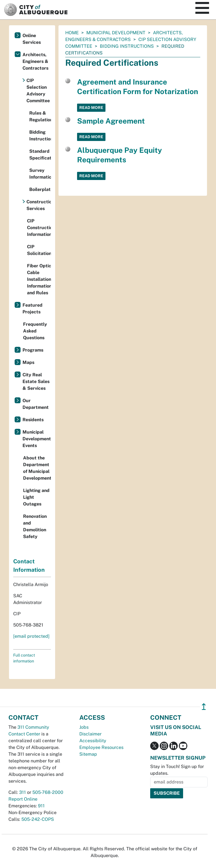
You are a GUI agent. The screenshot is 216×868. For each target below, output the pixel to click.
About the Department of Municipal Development (37, 468)
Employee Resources (101, 747)
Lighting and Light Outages (36, 497)
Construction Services (39, 205)
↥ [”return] (204, 707)
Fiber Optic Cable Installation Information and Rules (39, 279)
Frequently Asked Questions (35, 331)
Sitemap (88, 754)
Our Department (36, 404)
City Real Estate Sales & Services (36, 381)
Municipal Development (116, 33)
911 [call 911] (41, 806)
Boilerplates (40, 189)
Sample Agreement (111, 121)
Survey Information (40, 174)
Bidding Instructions (127, 46)
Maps (28, 362)
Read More (91, 108)
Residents (33, 420)
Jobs (84, 727)
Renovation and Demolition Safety (35, 526)
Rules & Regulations (40, 116)
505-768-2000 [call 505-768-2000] (48, 792)
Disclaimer (90, 734)
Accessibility (93, 741)
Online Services (32, 39)
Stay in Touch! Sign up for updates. (177, 770)
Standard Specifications (40, 155)
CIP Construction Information (39, 228)
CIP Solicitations (39, 250)
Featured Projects (32, 308)
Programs (33, 350)
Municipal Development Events (37, 439)
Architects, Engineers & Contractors (35, 61)
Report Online (23, 799)
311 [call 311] (22, 792)
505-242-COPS (38, 819)
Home (72, 33)
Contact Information (29, 566)
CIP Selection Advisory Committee (38, 91)
